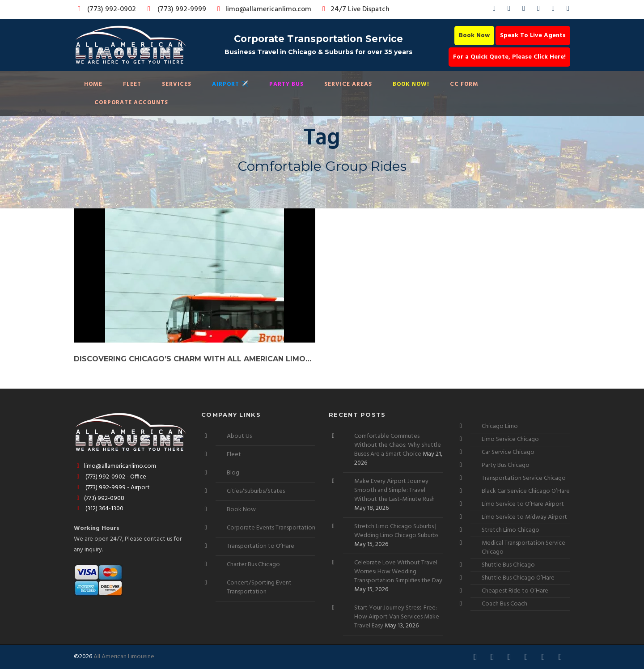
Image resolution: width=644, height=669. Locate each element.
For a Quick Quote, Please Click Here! (509, 57)
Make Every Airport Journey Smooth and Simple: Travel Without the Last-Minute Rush (394, 490)
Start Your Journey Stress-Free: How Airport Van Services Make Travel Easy (397, 617)
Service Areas (348, 84)
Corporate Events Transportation (271, 528)
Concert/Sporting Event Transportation (259, 587)
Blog (233, 473)
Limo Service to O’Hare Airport (523, 504)
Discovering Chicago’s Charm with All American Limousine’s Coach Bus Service (195, 359)
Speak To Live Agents (533, 36)
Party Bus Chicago (506, 465)
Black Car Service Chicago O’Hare (526, 491)
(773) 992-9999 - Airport (112, 488)
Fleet (132, 84)
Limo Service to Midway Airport (524, 517)
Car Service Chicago (508, 452)
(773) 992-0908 (99, 498)
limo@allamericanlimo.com (263, 9)
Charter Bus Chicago (253, 565)
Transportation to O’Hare (261, 546)
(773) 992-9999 (174, 9)
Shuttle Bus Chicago (508, 565)
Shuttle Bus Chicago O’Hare (518, 578)
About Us (239, 436)
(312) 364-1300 (99, 509)
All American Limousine (124, 657)
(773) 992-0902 (105, 9)
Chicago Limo (500, 426)
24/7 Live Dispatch (354, 9)
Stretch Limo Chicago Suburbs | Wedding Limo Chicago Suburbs (396, 531)
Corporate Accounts (131, 103)
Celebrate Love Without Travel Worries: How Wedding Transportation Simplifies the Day (398, 572)
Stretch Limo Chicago (511, 530)
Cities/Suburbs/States (256, 491)
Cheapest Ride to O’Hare (515, 591)
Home (93, 84)
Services (177, 84)
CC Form (464, 84)
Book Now (474, 36)
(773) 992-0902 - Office (110, 477)
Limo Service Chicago (510, 439)
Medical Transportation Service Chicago (523, 548)
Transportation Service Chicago (524, 478)
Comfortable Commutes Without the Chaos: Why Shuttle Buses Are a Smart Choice (398, 445)
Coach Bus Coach (504, 604)
